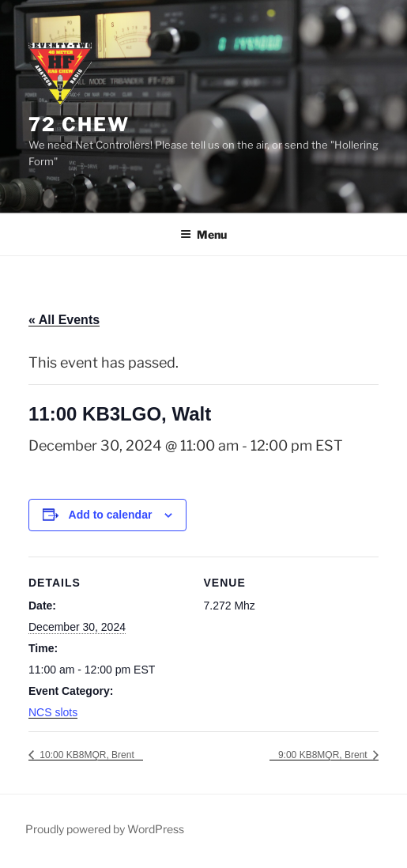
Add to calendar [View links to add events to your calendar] (111, 515)
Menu (203, 234)
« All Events (64, 320)
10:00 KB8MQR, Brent (86, 755)
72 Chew (79, 125)
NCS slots (53, 712)
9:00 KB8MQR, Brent (324, 755)
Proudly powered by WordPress (105, 829)
